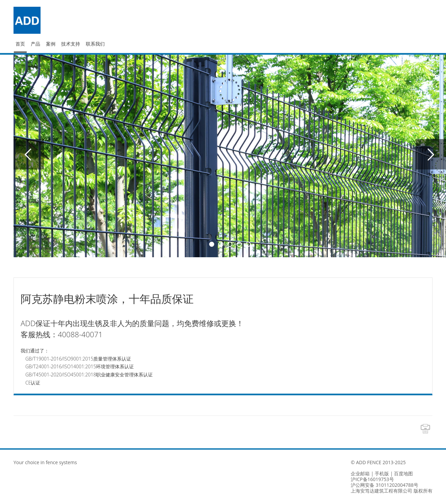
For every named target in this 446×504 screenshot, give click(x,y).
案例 (51, 44)
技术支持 (71, 44)
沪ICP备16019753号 (372, 479)
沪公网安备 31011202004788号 (385, 485)
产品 (35, 44)
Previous (29, 154)
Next (431, 154)
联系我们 (95, 44)
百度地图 (403, 473)
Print (425, 429)
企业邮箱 (360, 473)
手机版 (382, 473)
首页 (20, 44)
